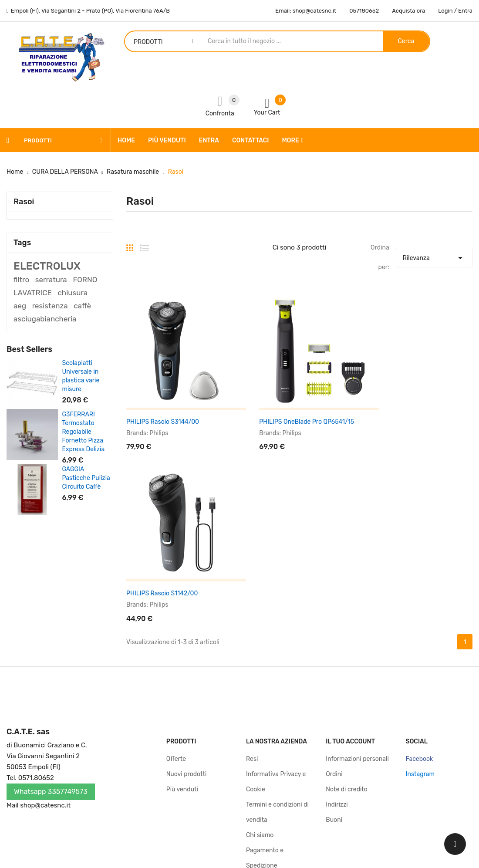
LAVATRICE (33, 293)
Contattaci (261, 742)
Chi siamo (260, 697)
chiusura (73, 293)
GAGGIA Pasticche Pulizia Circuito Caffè (86, 478)
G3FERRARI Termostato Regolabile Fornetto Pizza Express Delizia (84, 432)
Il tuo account (350, 603)
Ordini (334, 636)
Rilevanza (434, 256)
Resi (252, 620)
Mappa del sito (266, 758)
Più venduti (182, 651)
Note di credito (347, 651)
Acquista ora (408, 11)
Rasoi (24, 202)
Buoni (334, 681)
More (291, 140)
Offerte (176, 620)
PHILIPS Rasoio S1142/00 (401, 408)
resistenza (50, 306)
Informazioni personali (357, 620)
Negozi (256, 773)
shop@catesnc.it (45, 667)
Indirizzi (337, 666)
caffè (82, 306)
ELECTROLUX (47, 266)
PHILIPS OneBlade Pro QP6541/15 (293, 408)
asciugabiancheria (45, 319)
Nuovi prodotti (187, 636)
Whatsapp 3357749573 (51, 653)
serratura (51, 280)
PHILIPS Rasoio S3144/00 (163, 408)
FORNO (85, 280)
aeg (20, 306)
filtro (21, 280)
